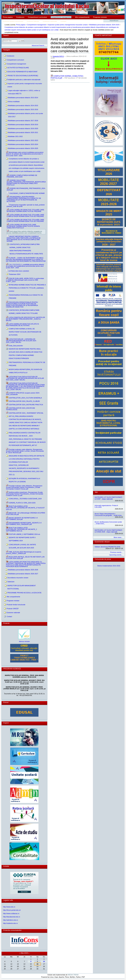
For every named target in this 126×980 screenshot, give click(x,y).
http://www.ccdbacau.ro (11, 913)
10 (44, 961)
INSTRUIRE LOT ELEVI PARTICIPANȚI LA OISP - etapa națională (108, 498)
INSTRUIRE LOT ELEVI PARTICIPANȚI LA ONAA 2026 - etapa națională (108, 531)
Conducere (20, 17)
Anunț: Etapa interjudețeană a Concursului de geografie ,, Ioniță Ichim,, (109, 515)
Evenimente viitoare (102, 542)
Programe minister (100, 17)
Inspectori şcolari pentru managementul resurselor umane (68, 25)
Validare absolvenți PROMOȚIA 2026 (107, 547)
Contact (63, 21)
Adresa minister (24, 641)
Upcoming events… (116, 555)
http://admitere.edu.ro (11, 920)
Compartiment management (61, 17)
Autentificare (114, 21)
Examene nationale (50, 21)
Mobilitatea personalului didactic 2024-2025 (104, 25)
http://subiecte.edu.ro (10, 923)
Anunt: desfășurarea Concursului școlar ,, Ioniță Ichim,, (108, 523)
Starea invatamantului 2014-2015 (109, 566)
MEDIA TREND (73, 975)
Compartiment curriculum (37, 17)
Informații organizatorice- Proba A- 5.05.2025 (106, 506)
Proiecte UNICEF (33, 21)
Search (6, 35)
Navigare (7, 50)
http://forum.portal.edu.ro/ (12, 910)
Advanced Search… (39, 46)
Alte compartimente (82, 17)
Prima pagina (8, 17)
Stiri (96, 492)
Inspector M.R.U (58, 56)
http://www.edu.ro (9, 907)
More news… (118, 537)
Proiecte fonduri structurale (13, 21)
